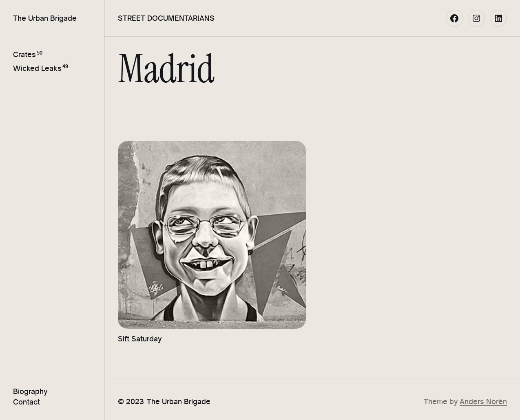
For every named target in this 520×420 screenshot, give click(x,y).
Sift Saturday (140, 339)
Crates (24, 54)
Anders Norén (483, 401)
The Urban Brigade (45, 18)
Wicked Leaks (37, 68)
